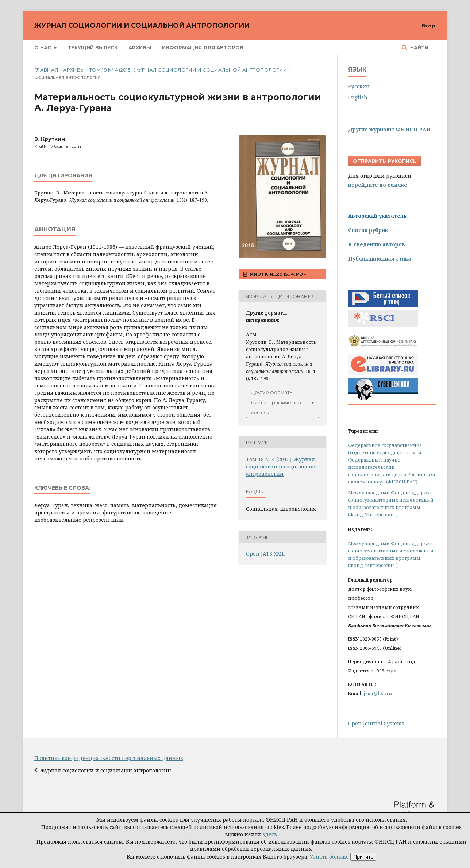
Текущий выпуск (93, 47)
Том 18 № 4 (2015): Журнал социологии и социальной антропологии (188, 70)
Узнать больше (329, 857)
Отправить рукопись (385, 161)
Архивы (140, 47)
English (358, 97)
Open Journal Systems (376, 723)
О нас (43, 47)
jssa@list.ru (378, 693)
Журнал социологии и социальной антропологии (142, 26)
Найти (419, 47)
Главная (46, 70)
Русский (359, 86)
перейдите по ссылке (378, 185)
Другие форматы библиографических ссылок (277, 402)
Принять (363, 857)
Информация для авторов (203, 47)
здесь (270, 834)
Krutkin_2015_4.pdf (278, 274)
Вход (429, 26)
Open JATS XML (265, 554)
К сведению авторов (377, 244)
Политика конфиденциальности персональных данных (109, 758)
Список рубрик (368, 230)
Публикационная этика (380, 259)
